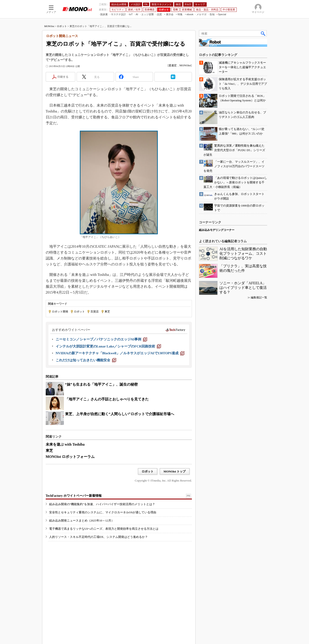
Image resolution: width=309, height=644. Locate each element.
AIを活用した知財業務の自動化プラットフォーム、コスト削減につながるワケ (243, 253)
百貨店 (95, 312)
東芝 (107, 312)
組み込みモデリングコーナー (217, 230)
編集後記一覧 (259, 297)
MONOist (49, 26)
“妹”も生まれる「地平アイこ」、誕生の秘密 (101, 384)
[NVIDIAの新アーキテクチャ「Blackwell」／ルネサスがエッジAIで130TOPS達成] (120, 353)
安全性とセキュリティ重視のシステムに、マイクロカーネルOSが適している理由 (103, 512)
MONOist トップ (175, 471)
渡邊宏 (173, 65)
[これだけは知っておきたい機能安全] (86, 360)
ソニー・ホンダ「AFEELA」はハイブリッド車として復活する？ (243, 288)
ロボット (62, 26)
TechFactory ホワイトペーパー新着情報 (74, 496)
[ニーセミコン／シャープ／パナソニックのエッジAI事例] (102, 339)
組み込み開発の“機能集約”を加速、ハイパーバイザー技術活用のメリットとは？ (102, 504)
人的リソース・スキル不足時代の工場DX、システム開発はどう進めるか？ (99, 537)
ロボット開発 (60, 312)
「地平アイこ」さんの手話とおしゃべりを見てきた (107, 399)
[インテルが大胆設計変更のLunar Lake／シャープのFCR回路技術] (108, 346)
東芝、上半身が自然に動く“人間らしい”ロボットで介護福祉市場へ (120, 414)
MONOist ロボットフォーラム (70, 457)
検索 (263, 33)
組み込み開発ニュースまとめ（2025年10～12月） (82, 520)
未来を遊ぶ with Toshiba (65, 444)
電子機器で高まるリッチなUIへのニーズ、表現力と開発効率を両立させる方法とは (104, 529)
